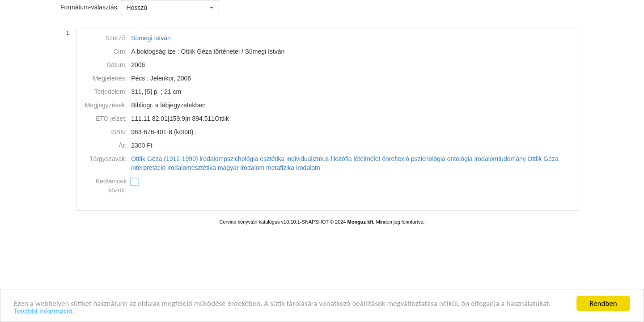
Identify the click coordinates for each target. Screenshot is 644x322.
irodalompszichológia (229, 159)
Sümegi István (151, 38)
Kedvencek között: (111, 186)
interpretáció (148, 168)
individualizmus (307, 159)
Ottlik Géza (543, 159)
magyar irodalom (241, 168)
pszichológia (428, 159)
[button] (170, 8)
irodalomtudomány (500, 159)
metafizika (280, 168)
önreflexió (396, 159)
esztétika (272, 159)
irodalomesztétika (192, 168)
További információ (43, 311)
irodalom (308, 168)
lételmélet (367, 159)
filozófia (341, 159)
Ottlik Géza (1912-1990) (164, 159)
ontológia (460, 159)
